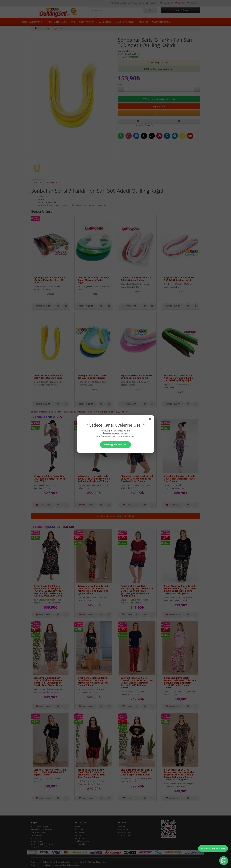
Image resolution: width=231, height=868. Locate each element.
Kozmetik (143, 22)
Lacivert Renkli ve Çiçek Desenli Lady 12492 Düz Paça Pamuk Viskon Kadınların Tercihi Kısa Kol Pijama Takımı (137, 683)
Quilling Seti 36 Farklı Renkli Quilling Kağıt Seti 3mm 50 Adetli (50, 280)
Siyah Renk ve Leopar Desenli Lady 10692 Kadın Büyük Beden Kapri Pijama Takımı (137, 772)
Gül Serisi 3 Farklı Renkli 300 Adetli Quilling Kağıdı (136, 279)
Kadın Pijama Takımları (53, 527)
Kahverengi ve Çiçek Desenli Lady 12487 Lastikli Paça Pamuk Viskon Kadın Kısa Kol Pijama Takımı (93, 590)
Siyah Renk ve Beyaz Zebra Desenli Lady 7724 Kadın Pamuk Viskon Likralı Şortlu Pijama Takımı (93, 681)
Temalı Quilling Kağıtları (53, 28)
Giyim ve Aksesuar (125, 22)
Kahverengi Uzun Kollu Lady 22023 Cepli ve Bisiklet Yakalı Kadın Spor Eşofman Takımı (94, 479)
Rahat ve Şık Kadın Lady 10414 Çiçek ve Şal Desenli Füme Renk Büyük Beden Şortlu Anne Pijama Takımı (49, 681)
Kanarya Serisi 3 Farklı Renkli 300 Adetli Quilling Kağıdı (93, 377)
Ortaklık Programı (82, 841)
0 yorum (140, 125)
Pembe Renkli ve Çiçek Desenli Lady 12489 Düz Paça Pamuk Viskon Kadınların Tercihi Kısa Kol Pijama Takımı (180, 683)
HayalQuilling (48, 865)
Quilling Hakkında (161, 22)
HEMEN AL (159, 113)
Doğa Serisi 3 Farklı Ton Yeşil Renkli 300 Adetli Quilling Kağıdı (93, 280)
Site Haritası (79, 832)
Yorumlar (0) (51, 182)
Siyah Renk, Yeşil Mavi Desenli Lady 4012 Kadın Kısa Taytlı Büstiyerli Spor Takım (137, 479)
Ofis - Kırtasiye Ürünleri (83, 22)
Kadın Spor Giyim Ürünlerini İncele (116, 516)
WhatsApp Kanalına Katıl (213, 848)
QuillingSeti (36, 865)
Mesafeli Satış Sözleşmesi (42, 829)
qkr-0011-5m (92, 412)
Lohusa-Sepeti (73, 865)
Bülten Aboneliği (125, 835)
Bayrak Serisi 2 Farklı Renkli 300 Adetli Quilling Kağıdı (179, 279)
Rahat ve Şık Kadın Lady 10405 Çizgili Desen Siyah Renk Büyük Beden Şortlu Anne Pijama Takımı (91, 773)
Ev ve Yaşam (105, 22)
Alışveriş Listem (124, 832)
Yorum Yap (149, 125)
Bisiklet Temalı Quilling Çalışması (45, 844)
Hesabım (122, 826)
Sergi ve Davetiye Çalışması (43, 847)
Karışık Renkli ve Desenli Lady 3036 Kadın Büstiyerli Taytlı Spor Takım (50, 479)
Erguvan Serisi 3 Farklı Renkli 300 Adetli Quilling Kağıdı (137, 377)
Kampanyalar (80, 844)
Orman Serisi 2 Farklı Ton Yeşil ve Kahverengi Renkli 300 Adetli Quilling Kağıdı (178, 378)
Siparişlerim (123, 829)
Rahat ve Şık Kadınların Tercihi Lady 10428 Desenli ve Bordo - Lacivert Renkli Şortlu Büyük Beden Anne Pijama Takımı (137, 591)
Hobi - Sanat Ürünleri (33, 22)
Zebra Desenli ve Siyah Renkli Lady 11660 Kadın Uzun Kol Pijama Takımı (50, 772)
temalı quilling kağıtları (107, 412)
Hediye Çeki (79, 838)
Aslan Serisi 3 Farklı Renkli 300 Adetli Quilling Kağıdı (48, 377)
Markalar (78, 835)
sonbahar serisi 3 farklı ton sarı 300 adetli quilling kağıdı (62, 412)
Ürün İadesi (79, 829)
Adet (120, 84)
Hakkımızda (36, 838)
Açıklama (37, 182)
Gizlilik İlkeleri (37, 841)
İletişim (77, 826)
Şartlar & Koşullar (39, 832)
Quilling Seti (129, 51)
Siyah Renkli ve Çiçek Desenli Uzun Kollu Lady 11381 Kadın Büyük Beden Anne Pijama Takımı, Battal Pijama (180, 590)
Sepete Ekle (159, 106)
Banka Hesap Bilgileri (40, 826)
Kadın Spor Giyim (48, 417)
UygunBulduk (60, 865)
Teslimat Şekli (37, 835)
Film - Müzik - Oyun (57, 22)
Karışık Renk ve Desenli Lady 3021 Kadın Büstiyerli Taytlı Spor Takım (180, 479)
